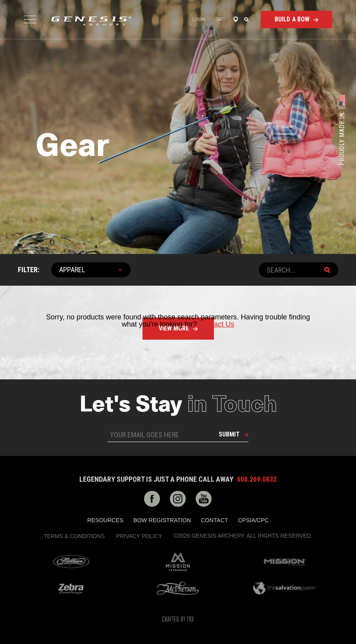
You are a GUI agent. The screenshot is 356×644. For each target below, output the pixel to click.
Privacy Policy (139, 536)
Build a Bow (292, 19)
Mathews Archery (71, 562)
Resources (105, 520)
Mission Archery (285, 562)
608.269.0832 (257, 479)
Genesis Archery (91, 21)
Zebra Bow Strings (71, 588)
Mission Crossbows (178, 562)
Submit (229, 434)
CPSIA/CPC (254, 520)
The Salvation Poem (285, 588)
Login (199, 19)
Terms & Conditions (74, 536)
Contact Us (216, 324)
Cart (220, 19)
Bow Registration (162, 520)
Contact (214, 520)
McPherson (178, 588)
